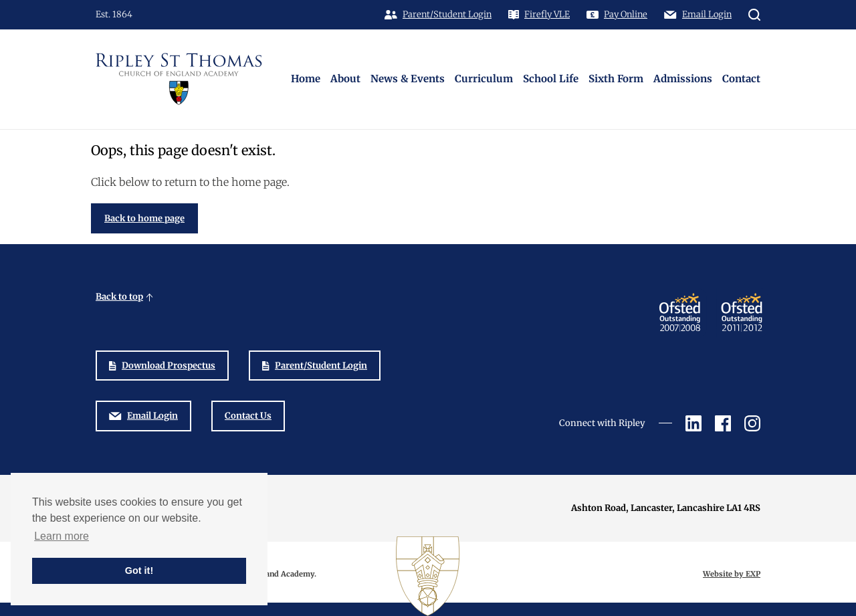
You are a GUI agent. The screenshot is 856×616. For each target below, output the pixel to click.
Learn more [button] (62, 536)
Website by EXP (732, 574)
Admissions (683, 79)
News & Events (408, 79)
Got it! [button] (139, 571)
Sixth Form (616, 79)
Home (306, 79)
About (345, 79)
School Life (551, 79)
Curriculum (484, 79)
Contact (741, 79)
